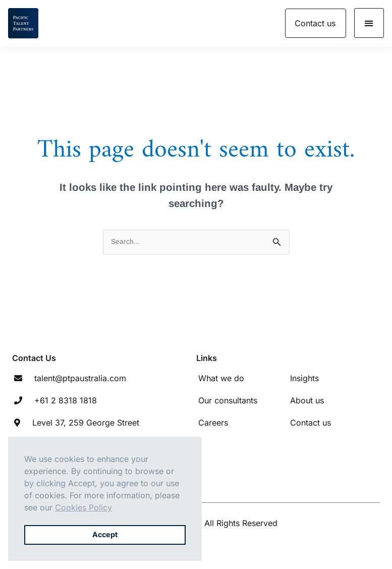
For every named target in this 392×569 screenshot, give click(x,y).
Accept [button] (105, 534)
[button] (369, 23)
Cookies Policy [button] (83, 507)
